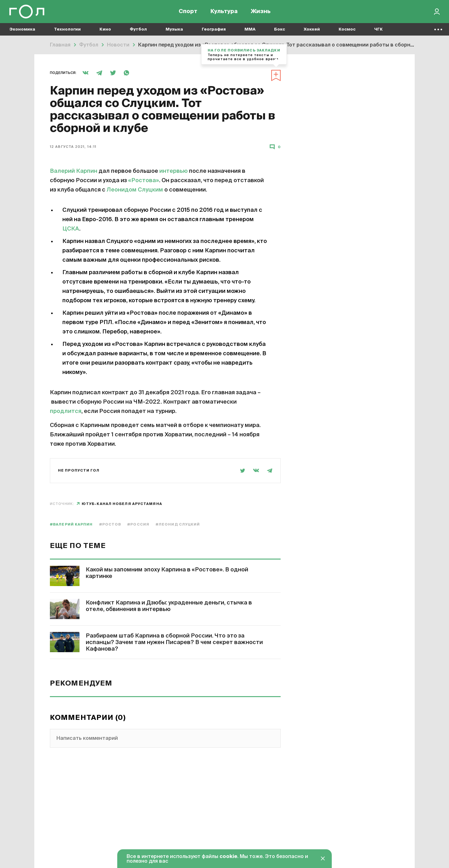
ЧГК (379, 31)
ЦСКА (71, 229)
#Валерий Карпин (71, 524)
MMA (250, 31)
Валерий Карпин (74, 171)
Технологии (67, 31)
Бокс (280, 31)
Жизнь (261, 12)
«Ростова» (144, 181)
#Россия (138, 524)
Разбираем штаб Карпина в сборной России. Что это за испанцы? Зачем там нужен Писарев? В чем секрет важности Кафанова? (174, 643)
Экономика (22, 31)
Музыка (174, 31)
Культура (224, 12)
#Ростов (110, 524)
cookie (228, 857)
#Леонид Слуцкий (178, 524)
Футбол (138, 31)
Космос (347, 31)
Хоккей (312, 31)
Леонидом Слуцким (135, 190)
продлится (66, 411)
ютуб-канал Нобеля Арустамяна (122, 504)
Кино (105, 31)
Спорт (188, 12)
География (214, 31)
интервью (174, 171)
